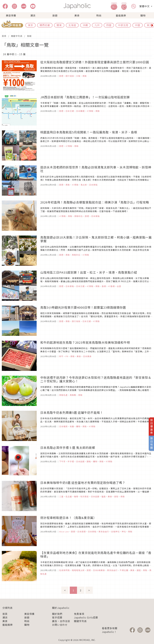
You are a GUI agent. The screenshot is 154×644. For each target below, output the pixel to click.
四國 (109, 25)
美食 (77, 15)
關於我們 (57, 614)
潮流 (33, 15)
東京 (30, 25)
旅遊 (55, 15)
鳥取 (29, 36)
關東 (59, 25)
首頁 (4, 36)
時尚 (99, 15)
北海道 (72, 25)
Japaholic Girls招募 (86, 617)
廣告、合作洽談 (61, 621)
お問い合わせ (60, 625)
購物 (143, 15)
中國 (138, 25)
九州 (97, 25)
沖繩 (85, 25)
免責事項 (79, 614)
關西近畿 (45, 25)
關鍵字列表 (17, 36)
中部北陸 (123, 25)
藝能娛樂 (121, 15)
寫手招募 (57, 617)
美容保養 (11, 15)
